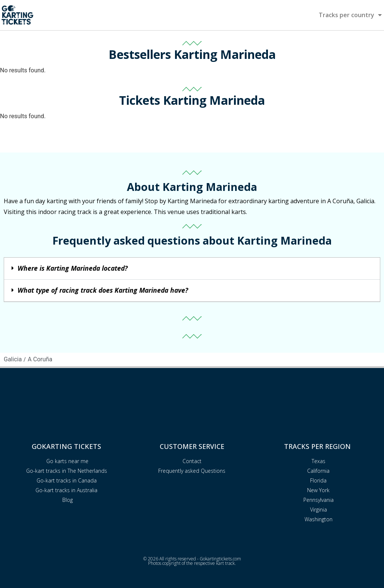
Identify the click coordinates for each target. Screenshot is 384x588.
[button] (192, 269)
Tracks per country (350, 15)
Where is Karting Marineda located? (73, 268)
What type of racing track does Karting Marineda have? (103, 290)
